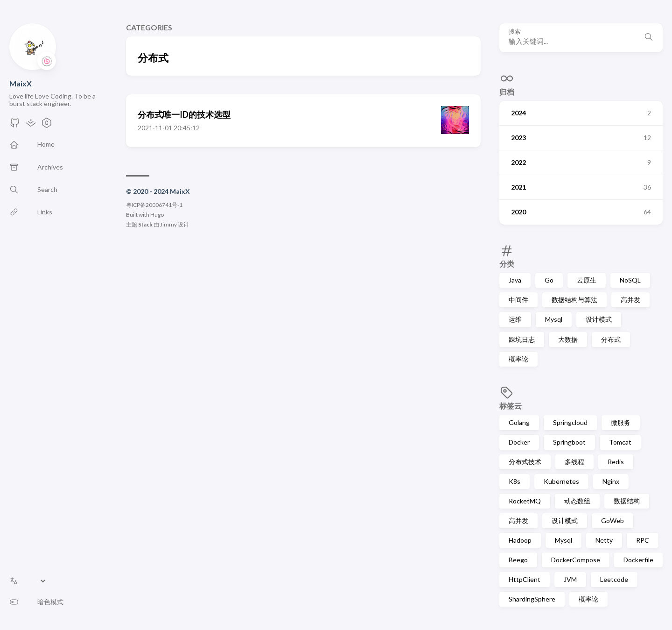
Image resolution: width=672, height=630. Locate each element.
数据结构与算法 (574, 300)
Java (515, 280)
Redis (616, 462)
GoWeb (612, 520)
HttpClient (525, 579)
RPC (643, 540)
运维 (515, 319)
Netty (604, 540)
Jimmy (168, 224)
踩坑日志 (522, 339)
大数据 (568, 339)
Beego (518, 560)
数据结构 (627, 501)
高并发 (630, 300)
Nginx (611, 481)
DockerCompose (576, 560)
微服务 (621, 422)
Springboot (569, 442)
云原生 (587, 280)
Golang (519, 422)
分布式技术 (525, 462)
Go (549, 280)
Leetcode (614, 579)
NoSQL (630, 280)
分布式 (611, 339)
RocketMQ (525, 501)
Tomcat (620, 442)
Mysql (554, 319)
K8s (514, 481)
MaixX (21, 83)
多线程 (574, 462)
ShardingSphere (532, 599)
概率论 (518, 359)
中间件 (518, 300)
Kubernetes (561, 481)
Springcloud (570, 422)
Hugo (157, 215)
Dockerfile (638, 560)
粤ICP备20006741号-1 (154, 205)
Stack (145, 224)
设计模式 (599, 319)
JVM (570, 579)
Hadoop (520, 540)
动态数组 (577, 501)
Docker (519, 442)
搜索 (515, 32)
